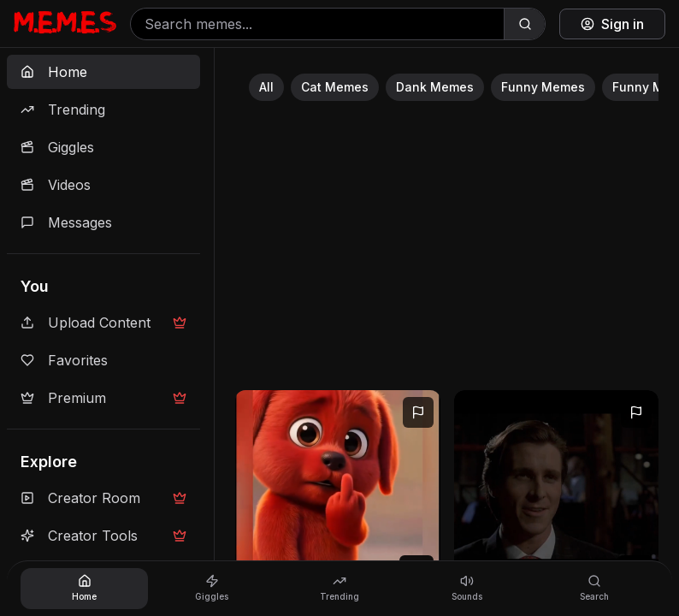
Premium (103, 398)
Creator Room (103, 498)
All (266, 87)
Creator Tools (103, 536)
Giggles (57, 147)
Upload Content (103, 323)
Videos (56, 185)
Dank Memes (435, 87)
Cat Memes (335, 87)
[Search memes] (317, 24)
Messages (66, 222)
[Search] (524, 24)
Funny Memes (543, 87)
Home (54, 72)
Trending (63, 110)
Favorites (64, 360)
